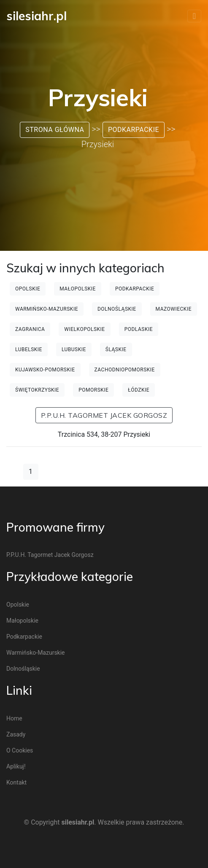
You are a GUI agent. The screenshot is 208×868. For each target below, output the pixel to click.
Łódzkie (139, 390)
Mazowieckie (174, 309)
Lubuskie (74, 349)
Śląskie (116, 349)
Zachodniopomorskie (125, 370)
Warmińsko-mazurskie (47, 309)
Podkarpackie (134, 130)
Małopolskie (78, 289)
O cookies (20, 750)
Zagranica (30, 329)
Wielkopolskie (84, 329)
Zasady (16, 734)
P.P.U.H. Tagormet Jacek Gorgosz (104, 415)
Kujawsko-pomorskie (45, 370)
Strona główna (55, 130)
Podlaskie (139, 329)
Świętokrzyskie (37, 390)
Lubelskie (29, 349)
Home (14, 718)
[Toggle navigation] (194, 16)
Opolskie (28, 289)
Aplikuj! (16, 766)
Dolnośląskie (117, 309)
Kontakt (16, 782)
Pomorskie (93, 390)
